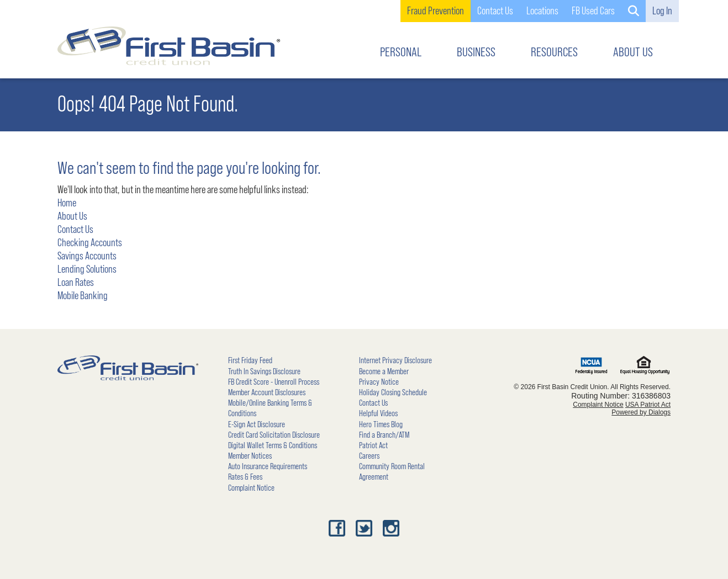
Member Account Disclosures (267, 392)
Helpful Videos (378, 413)
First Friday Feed (250, 360)
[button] (634, 11)
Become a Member (384, 371)
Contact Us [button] (495, 11)
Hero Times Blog (381, 424)
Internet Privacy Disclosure (395, 360)
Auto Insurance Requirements (268, 466)
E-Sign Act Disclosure (257, 424)
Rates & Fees (245, 477)
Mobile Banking (83, 296)
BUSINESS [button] (476, 52)
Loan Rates (76, 283)
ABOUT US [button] (633, 52)
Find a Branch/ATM (384, 435)
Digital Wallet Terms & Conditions (273, 445)
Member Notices (250, 456)
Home (67, 203)
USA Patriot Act (648, 405)
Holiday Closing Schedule (393, 392)
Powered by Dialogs (641, 412)
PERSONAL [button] (401, 52)
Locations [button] (542, 11)
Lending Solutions (87, 269)
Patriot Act (373, 445)
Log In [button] (662, 11)
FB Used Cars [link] (593, 11)
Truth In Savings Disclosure (264, 371)
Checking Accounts (90, 243)
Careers (369, 456)
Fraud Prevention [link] (436, 11)
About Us (72, 216)
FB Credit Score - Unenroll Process (274, 382)
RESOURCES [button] (554, 52)
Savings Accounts (87, 256)
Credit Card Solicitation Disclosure (274, 435)
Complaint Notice (251, 488)
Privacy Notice (379, 382)
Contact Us (75, 230)
